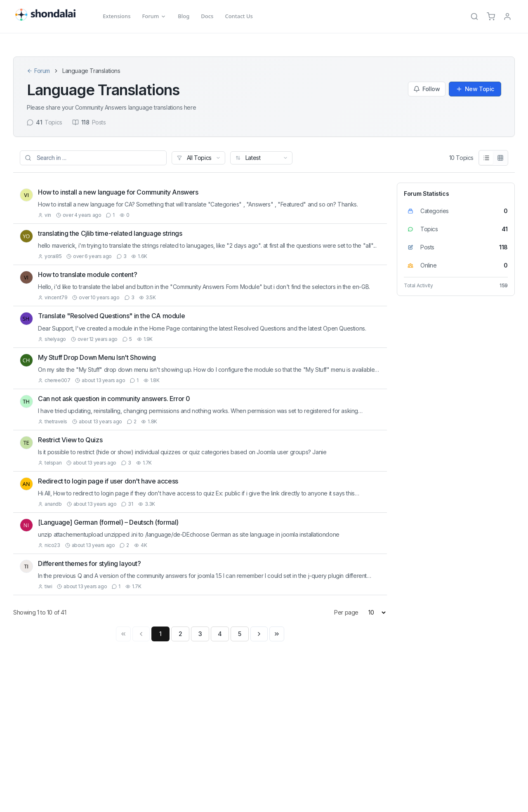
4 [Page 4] (220, 634)
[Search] (474, 16)
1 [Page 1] (160, 634)
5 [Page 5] (240, 634)
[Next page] (259, 634)
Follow (427, 89)
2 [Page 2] (180, 634)
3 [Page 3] (200, 634)
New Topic (475, 89)
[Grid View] (500, 158)
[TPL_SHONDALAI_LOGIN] (507, 16)
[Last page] (277, 634)
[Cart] (491, 16)
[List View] (486, 158)
